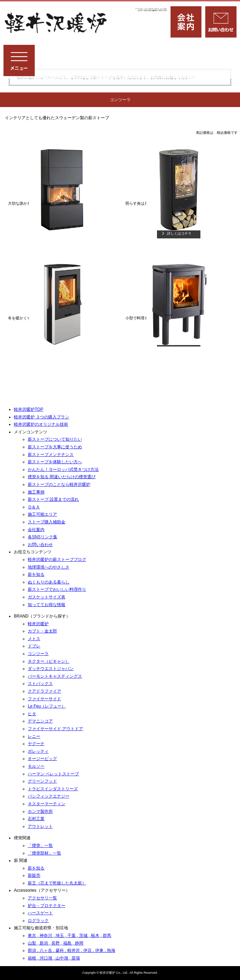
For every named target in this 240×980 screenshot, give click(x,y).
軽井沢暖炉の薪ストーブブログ (57, 560)
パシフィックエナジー (49, 796)
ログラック (38, 921)
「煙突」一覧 (40, 846)
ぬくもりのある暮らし (49, 582)
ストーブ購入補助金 (47, 522)
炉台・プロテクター (47, 906)
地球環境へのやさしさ (49, 567)
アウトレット (40, 826)
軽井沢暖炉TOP (28, 409)
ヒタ (32, 714)
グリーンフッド (42, 781)
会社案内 (36, 530)
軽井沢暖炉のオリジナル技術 (41, 424)
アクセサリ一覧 (42, 898)
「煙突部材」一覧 (44, 853)
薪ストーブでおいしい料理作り (57, 589)
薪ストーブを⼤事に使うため (55, 447)
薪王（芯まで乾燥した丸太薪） (57, 883)
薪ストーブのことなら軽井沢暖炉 (59, 484)
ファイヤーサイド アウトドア (55, 729)
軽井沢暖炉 (38, 624)
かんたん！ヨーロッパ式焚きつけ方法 (63, 469)
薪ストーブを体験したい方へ (55, 462)
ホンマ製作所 (40, 811)
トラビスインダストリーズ (53, 789)
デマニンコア (40, 721)
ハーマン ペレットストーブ (53, 774)
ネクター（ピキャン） (49, 661)
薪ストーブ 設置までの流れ (53, 499)
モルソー (36, 766)
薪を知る (36, 574)
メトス (34, 639)
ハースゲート (40, 913)
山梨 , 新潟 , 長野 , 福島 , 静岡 (56, 943)
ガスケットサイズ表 (47, 597)
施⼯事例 (36, 492)
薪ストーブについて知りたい (55, 439)
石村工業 (36, 819)
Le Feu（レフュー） (47, 706)
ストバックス (40, 684)
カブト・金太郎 (42, 631)
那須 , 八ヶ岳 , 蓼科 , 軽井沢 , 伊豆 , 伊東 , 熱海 (72, 950)
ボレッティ (38, 751)
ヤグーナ (36, 744)
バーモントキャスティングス (55, 676)
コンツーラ (38, 654)
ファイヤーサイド (44, 699)
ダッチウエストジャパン (51, 669)
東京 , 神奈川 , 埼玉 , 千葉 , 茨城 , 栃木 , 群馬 (69, 936)
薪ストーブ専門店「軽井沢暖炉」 (56, 23)
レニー (34, 736)
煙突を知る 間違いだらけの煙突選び (62, 477)
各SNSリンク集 (43, 537)
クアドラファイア (44, 691)
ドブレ (34, 646)
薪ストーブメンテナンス (51, 455)
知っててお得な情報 (47, 605)
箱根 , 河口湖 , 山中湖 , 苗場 (54, 958)
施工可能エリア (42, 514)
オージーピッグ (42, 759)
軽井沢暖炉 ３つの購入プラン (42, 417)
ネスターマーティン (47, 804)
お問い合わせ (40, 545)
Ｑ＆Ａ (34, 507)
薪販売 (34, 875)
